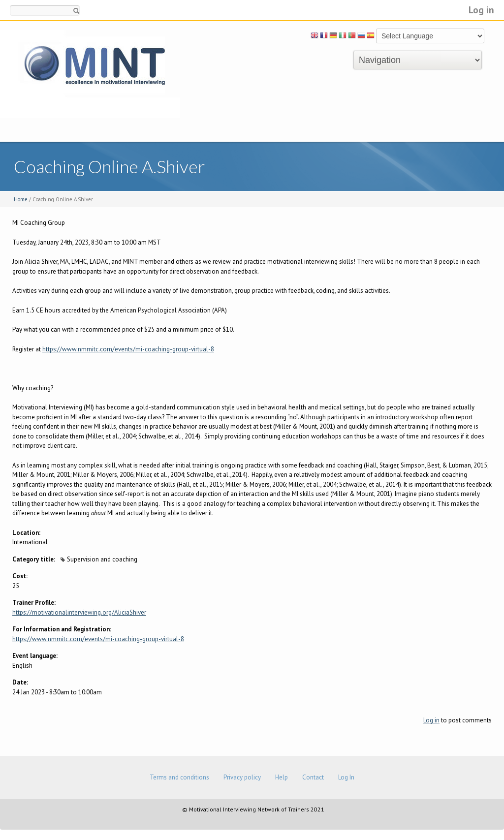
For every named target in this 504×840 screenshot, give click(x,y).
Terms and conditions (179, 777)
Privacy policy (242, 777)
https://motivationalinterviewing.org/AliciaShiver (79, 612)
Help (282, 777)
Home (21, 199)
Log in (481, 10)
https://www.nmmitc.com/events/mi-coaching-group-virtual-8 (128, 349)
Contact (313, 777)
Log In (346, 777)
